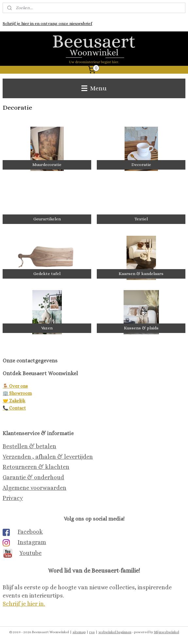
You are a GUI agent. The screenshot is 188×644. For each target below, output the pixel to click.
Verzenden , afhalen (29, 457)
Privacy (13, 498)
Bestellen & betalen (29, 446)
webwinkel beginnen (115, 632)
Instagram (32, 542)
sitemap (79, 632)
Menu (94, 88)
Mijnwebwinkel (167, 632)
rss (92, 632)
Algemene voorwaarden (34, 488)
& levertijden (74, 457)
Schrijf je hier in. (24, 604)
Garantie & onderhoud (33, 477)
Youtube (30, 553)
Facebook (30, 532)
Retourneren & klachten (36, 467)
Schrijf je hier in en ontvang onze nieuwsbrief (47, 23)
